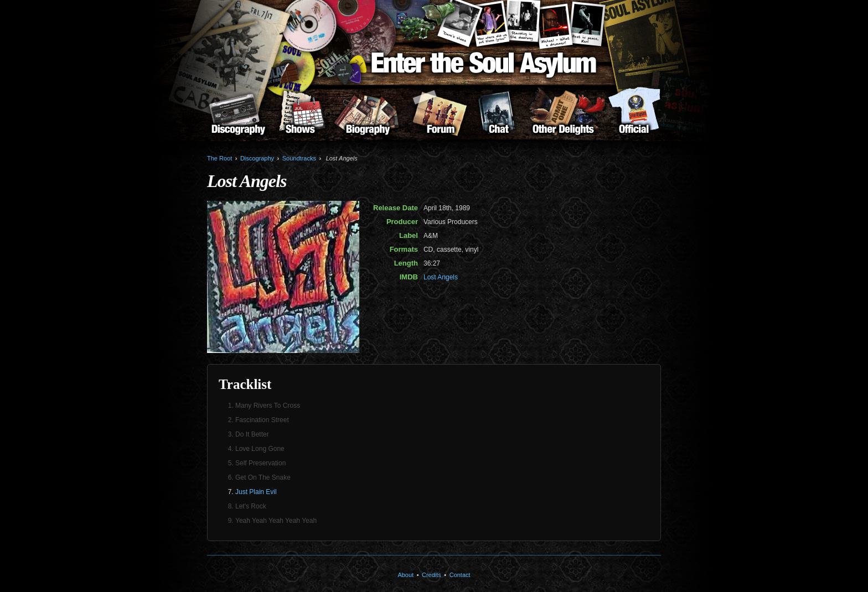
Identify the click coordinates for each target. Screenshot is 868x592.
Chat (498, 117)
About (634, 117)
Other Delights (563, 117)
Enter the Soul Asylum (484, 65)
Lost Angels (441, 277)
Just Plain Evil (256, 492)
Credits (432, 575)
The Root (219, 158)
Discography (238, 117)
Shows (300, 117)
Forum (441, 117)
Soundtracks (299, 158)
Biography (368, 117)
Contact (460, 575)
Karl (588, 24)
